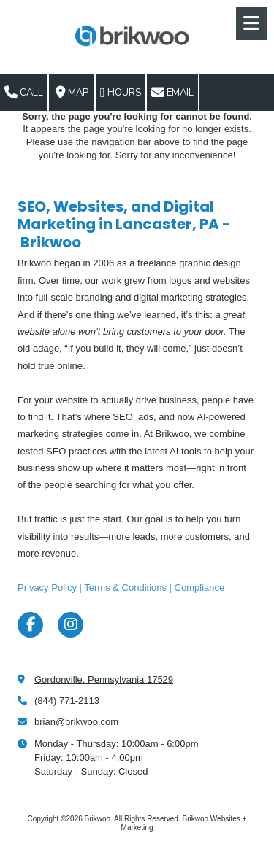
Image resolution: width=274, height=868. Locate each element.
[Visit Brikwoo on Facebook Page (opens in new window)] (30, 625)
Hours (121, 93)
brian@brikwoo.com (76, 722)
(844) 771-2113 (67, 701)
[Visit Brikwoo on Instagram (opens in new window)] (71, 625)
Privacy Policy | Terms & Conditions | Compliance (121, 588)
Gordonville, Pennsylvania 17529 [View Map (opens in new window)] (104, 679)
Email (172, 93)
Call (24, 93)
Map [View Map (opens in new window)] (72, 93)
